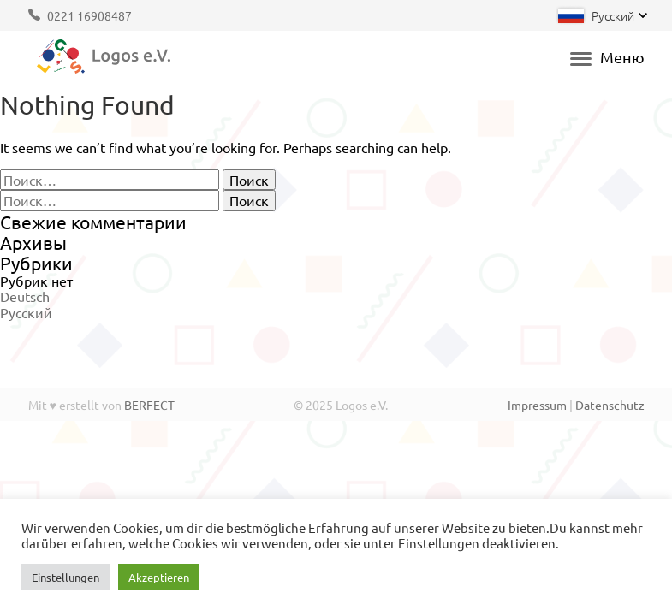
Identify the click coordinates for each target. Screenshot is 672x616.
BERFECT (149, 405)
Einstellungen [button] (65, 577)
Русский (26, 312)
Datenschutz (610, 405)
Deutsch (25, 296)
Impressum (537, 405)
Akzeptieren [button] (159, 577)
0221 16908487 (89, 15)
